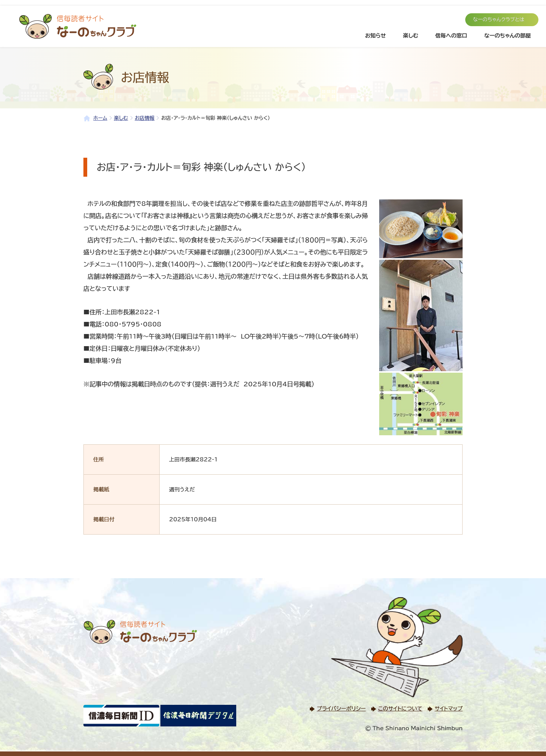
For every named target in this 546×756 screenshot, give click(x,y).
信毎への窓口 (451, 36)
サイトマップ (449, 709)
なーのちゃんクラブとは (499, 20)
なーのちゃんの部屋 (508, 36)
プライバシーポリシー (341, 709)
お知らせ (376, 36)
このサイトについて (400, 709)
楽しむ (411, 36)
